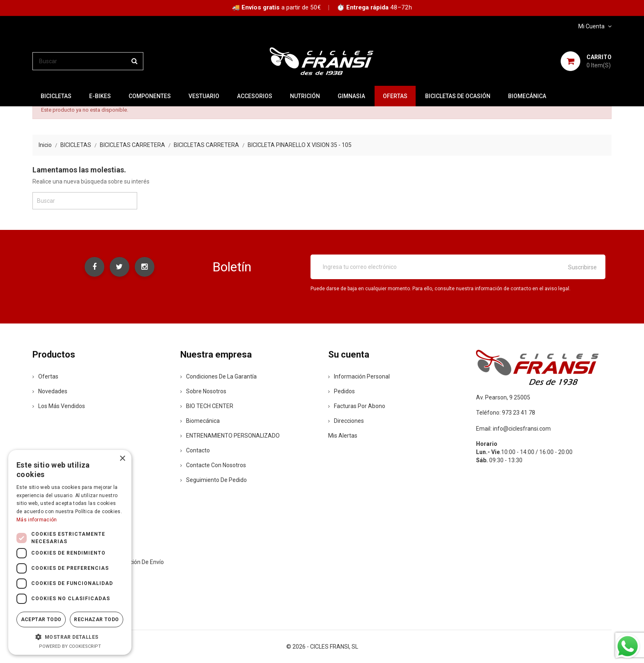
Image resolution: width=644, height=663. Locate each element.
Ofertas (45, 376)
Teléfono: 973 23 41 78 (506, 413)
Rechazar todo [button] (96, 619)
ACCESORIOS (255, 96)
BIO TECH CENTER (207, 406)
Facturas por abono (357, 406)
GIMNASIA (351, 96)
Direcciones (346, 421)
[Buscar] (88, 61)
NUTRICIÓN (305, 96)
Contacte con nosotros (213, 465)
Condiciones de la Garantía (218, 376)
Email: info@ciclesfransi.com (513, 429)
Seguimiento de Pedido (214, 480)
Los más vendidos (59, 406)
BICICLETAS (56, 96)
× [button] (122, 459)
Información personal (359, 376)
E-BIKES (100, 96)
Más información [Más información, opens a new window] (37, 520)
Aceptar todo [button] (41, 619)
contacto (195, 450)
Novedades (50, 391)
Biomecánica (527, 96)
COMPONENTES (150, 96)
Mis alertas (343, 436)
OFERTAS (395, 96)
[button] (70, 637)
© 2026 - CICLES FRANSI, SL (322, 647)
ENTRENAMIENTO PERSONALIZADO (230, 436)
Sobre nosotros (203, 391)
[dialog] (70, 552)
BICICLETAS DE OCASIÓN (458, 96)
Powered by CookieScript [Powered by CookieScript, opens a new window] (70, 646)
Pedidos (342, 391)
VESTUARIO (204, 96)
